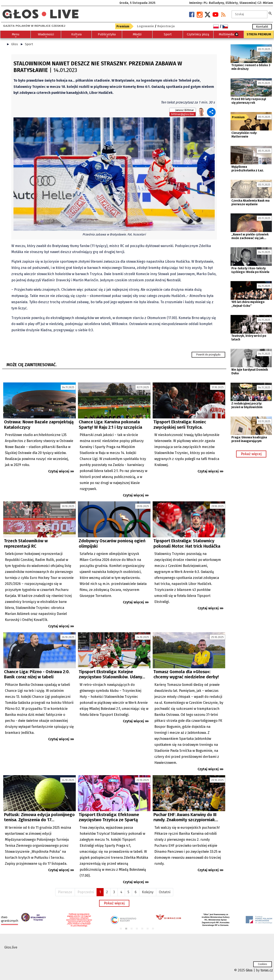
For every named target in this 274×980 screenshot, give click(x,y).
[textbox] (249, 14)
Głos (15, 44)
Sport (29, 44)
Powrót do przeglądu (208, 355)
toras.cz (267, 970)
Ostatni (165, 892)
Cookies (263, 964)
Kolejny (148, 892)
